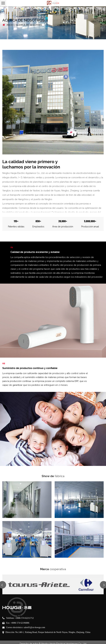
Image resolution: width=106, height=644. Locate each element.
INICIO (10, 25)
